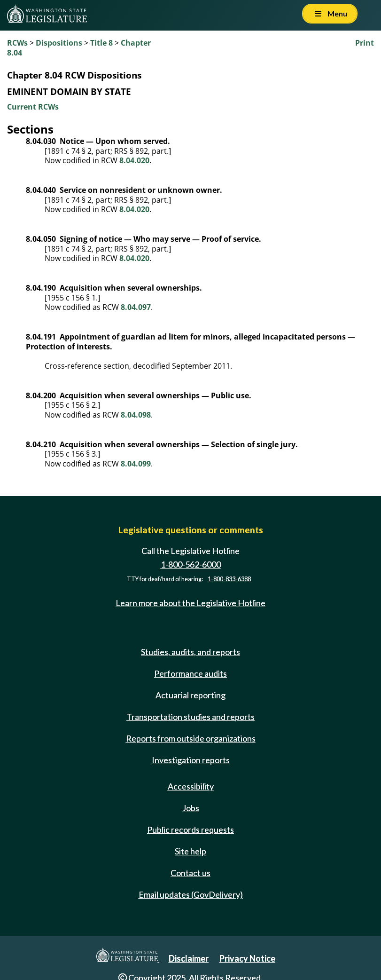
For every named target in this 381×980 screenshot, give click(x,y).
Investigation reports (191, 760)
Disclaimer (189, 958)
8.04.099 (136, 464)
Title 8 (101, 43)
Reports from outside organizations (191, 738)
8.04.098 (136, 415)
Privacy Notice (247, 958)
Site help (190, 851)
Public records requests (190, 830)
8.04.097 (136, 307)
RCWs (17, 43)
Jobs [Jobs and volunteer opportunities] (191, 808)
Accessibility (191, 786)
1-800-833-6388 (229, 579)
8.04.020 (134, 160)
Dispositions (59, 43)
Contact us (190, 873)
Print (365, 43)
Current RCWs (33, 107)
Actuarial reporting (190, 695)
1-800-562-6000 (191, 564)
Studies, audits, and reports (190, 652)
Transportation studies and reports (190, 717)
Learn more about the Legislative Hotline (190, 603)
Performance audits (190, 673)
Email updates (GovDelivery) (191, 894)
